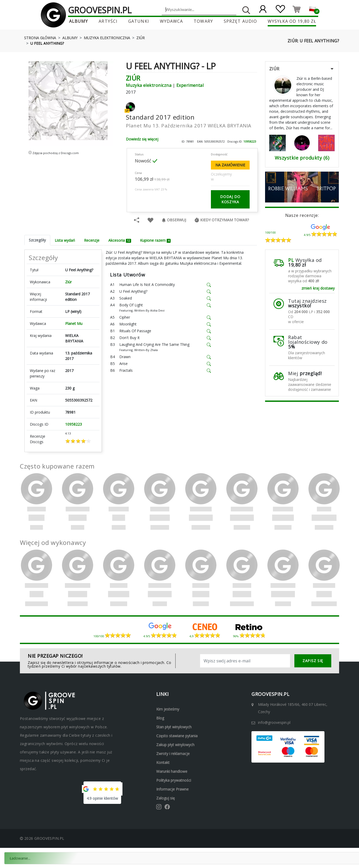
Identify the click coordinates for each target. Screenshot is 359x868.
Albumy (79, 21)
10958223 (250, 141)
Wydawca (172, 21)
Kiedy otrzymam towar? (222, 220)
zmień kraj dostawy (318, 288)
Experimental (190, 85)
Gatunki (139, 21)
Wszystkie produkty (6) (302, 158)
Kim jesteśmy (168, 709)
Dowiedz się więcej (142, 139)
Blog (160, 718)
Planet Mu (74, 323)
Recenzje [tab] (92, 240)
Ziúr (141, 38)
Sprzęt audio (240, 21)
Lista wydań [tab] (65, 240)
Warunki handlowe (172, 771)
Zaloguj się (166, 798)
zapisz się (313, 661)
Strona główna (40, 38)
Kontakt (163, 762)
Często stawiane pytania (177, 736)
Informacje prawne (172, 789)
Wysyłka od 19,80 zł (291, 21)
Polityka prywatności (174, 780)
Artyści (108, 21)
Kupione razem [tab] (155, 240)
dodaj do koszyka (230, 199)
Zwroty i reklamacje (173, 754)
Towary (203, 21)
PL (291, 260)
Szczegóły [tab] (37, 240)
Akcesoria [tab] (120, 240)
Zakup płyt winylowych (175, 745)
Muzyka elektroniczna (107, 38)
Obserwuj (174, 220)
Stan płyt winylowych (174, 727)
